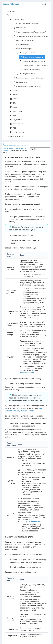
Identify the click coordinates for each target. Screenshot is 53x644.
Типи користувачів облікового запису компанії (31, 36)
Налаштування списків (26, 53)
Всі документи (16, 120)
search (33, 149)
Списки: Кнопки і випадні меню (32, 57)
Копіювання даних (33, 521)
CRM (13, 103)
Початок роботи (17, 19)
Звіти (13, 107)
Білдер (10, 11)
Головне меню (20, 28)
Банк (13, 116)
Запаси (14, 99)
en (43, 4)
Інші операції (16, 111)
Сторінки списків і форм (23, 49)
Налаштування (17, 132)
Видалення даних (27, 373)
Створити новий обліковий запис (26, 24)
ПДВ (13, 128)
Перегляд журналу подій (23, 40)
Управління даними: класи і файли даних (29, 78)
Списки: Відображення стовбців (32, 61)
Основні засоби (17, 124)
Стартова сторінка (21, 45)
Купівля (14, 95)
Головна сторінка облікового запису (27, 86)
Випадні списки (20, 82)
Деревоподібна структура (30, 70)
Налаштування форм (25, 74)
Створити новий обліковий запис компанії (29, 32)
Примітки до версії (14, 136)
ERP (9, 15)
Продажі (14, 90)
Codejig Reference (11, 4)
